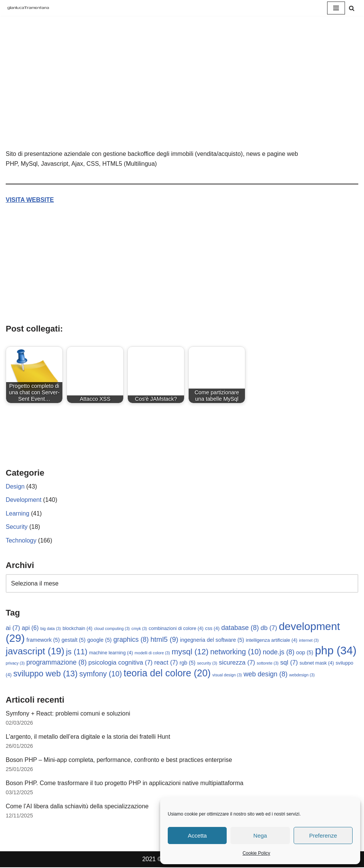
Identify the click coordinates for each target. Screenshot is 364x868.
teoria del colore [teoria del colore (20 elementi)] (167, 673)
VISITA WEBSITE (30, 200)
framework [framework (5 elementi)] (43, 640)
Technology (21, 540)
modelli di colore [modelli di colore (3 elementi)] (152, 653)
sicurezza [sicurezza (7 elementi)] (237, 663)
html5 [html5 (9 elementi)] (165, 640)
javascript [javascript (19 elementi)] (35, 651)
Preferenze (323, 835)
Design (15, 486)
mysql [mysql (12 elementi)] (190, 652)
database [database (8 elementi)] (240, 628)
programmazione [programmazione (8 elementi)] (56, 663)
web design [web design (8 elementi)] (265, 674)
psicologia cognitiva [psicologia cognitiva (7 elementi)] (120, 663)
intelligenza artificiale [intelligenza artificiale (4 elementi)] (272, 641)
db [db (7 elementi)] (269, 628)
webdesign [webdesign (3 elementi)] (302, 675)
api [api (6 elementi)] (30, 628)
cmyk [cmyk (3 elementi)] (139, 629)
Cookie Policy (257, 853)
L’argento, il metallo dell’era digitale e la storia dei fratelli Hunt (88, 737)
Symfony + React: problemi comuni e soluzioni (68, 714)
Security (17, 527)
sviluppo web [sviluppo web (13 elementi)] (45, 674)
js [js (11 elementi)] (77, 652)
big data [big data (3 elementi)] (51, 629)
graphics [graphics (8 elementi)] (131, 640)
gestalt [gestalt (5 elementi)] (74, 640)
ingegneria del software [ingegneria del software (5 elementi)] (212, 640)
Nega (260, 835)
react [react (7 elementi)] (166, 663)
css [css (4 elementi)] (212, 629)
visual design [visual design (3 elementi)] (227, 675)
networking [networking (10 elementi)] (236, 652)
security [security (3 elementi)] (207, 664)
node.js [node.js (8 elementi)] (279, 652)
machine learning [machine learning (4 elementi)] (111, 653)
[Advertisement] (182, 92)
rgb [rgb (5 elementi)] (188, 663)
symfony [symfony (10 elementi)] (100, 674)
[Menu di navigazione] (336, 8)
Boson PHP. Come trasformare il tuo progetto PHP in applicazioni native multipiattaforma (125, 784)
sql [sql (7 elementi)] (289, 663)
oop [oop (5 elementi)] (305, 653)
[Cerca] (352, 8)
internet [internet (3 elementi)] (309, 641)
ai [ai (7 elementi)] (13, 628)
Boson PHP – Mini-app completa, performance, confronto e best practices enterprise (119, 761)
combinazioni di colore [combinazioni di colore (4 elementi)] (176, 629)
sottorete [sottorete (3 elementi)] (268, 664)
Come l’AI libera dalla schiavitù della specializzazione (77, 807)
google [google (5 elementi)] (100, 640)
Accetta (197, 835)
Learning (17, 513)
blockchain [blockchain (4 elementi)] (77, 629)
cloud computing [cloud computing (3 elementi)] (112, 629)
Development (24, 500)
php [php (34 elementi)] (336, 651)
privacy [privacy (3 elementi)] (15, 664)
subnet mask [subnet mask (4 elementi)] (317, 664)
